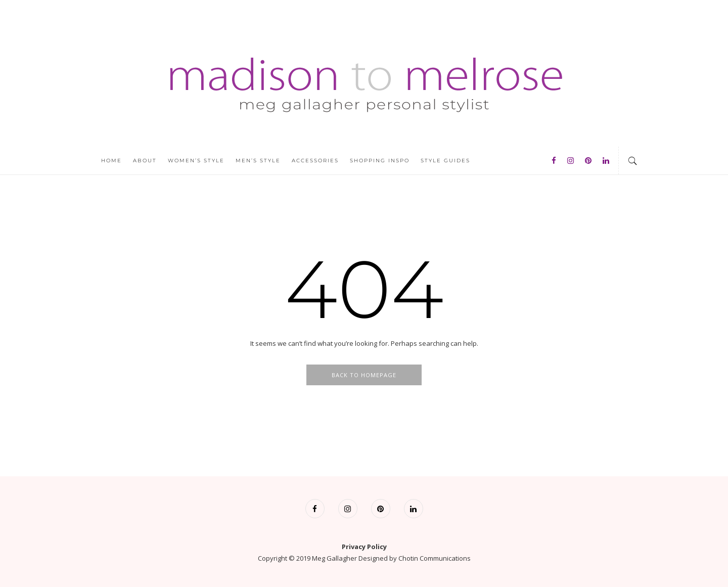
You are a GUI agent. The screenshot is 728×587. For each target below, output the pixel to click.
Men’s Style (258, 161)
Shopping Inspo (380, 161)
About (145, 161)
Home (111, 161)
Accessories (315, 161)
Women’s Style (196, 161)
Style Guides (445, 161)
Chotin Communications (435, 558)
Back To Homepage (364, 375)
